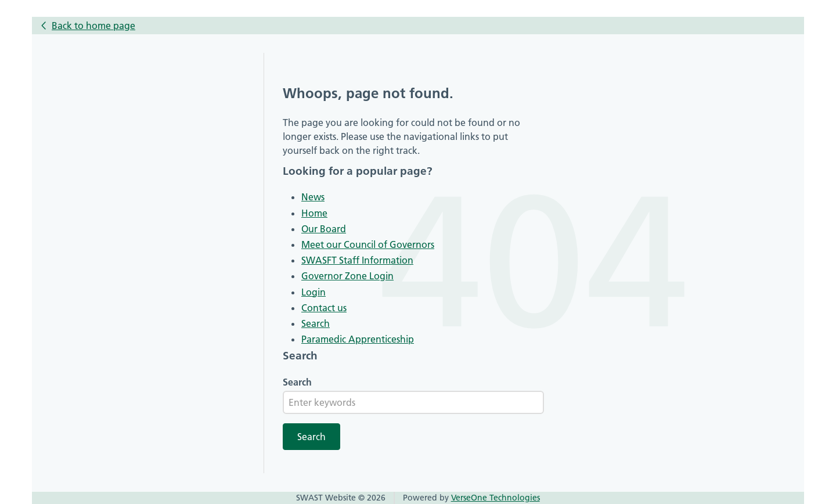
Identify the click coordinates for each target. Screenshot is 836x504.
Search (316, 323)
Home (314, 213)
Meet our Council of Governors (368, 244)
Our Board (324, 229)
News (313, 197)
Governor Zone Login (347, 276)
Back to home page (93, 26)
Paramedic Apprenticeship (358, 339)
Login (313, 292)
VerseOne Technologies (496, 498)
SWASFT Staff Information (357, 260)
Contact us (324, 308)
